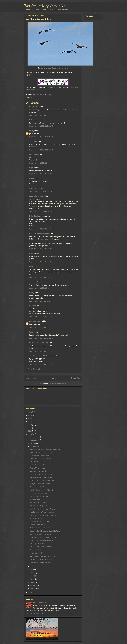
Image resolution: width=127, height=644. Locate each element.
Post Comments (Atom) (58, 384)
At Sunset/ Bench (36, 553)
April (32, 579)
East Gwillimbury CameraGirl (45, 6)
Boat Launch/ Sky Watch (38, 503)
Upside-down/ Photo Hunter (40, 496)
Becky (32, 293)
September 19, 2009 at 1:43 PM (41, 174)
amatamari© (34, 155)
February (34, 585)
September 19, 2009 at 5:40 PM (41, 277)
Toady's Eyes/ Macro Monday (40, 484)
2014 (30, 418)
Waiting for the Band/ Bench (40, 528)
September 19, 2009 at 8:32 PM (41, 288)
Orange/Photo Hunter (37, 550)
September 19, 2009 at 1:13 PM (41, 163)
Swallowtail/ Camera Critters (40, 522)
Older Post (76, 378)
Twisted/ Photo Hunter (38, 468)
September (34, 446)
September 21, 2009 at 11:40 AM (41, 338)
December (34, 437)
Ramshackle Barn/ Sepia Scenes (41, 477)
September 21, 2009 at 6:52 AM (41, 327)
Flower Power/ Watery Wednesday (42, 481)
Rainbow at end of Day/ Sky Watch (42, 556)
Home (53, 378)
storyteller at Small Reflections (41, 356)
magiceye (33, 306)
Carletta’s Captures (36, 188)
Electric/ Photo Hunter (38, 525)
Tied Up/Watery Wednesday (40, 563)
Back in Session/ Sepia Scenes (41, 534)
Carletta (32, 179)
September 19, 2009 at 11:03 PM (41, 301)
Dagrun (32, 168)
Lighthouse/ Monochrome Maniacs (42, 540)
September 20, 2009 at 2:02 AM (41, 316)
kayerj (32, 131)
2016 (30, 412)
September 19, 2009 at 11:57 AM (41, 150)
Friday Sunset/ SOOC (37, 518)
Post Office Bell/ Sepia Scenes (41, 559)
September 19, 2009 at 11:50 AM (41, 137)
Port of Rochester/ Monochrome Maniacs (44, 487)
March (33, 582)
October (33, 443)
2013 (30, 422)
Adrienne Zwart (35, 321)
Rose (31, 267)
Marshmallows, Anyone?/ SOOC (41, 490)
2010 (30, 431)
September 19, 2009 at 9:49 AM (41, 115)
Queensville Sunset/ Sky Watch (41, 474)
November (34, 440)
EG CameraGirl (41, 603)
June (32, 573)
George (32, 253)
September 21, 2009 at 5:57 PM (41, 351)
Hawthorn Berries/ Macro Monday (42, 512)
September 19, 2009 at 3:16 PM (41, 229)
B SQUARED (34, 107)
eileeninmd (33, 282)
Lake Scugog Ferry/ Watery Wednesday (44, 509)
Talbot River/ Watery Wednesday (41, 452)
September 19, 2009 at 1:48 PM (41, 191)
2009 (30, 434)
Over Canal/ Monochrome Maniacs (42, 459)
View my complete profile (35, 613)
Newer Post (31, 378)
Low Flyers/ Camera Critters (40, 493)
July (32, 570)
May (32, 576)
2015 (30, 415)
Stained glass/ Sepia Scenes (40, 506)
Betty (31, 120)
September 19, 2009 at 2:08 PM (41, 211)
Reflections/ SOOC (36, 462)
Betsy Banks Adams (37, 216)
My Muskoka (51, 145)
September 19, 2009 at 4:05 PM (41, 249)
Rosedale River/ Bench (38, 471)
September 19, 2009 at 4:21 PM (41, 262)
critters (34, 97)
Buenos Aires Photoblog (39, 343)
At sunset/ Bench (36, 499)
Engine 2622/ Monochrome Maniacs (43, 515)
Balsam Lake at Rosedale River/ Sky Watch (45, 531)
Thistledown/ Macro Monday (40, 455)
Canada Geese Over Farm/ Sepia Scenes (45, 449)
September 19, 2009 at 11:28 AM (41, 126)
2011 (30, 428)
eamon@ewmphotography (39, 234)
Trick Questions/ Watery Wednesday (43, 537)
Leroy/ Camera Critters (38, 465)
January (33, 589)
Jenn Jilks (33, 142)
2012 (30, 425)
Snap (31, 332)
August (33, 566)
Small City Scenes (36, 196)
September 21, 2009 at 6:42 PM (41, 364)
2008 (30, 592)
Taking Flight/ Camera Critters (40, 547)
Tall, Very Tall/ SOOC (37, 544)
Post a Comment (34, 369)
